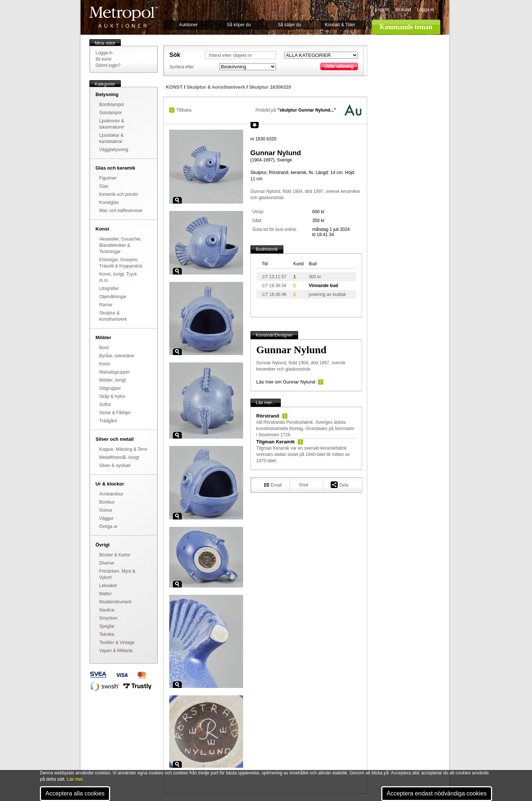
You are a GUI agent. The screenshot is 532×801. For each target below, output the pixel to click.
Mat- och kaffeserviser (121, 211)
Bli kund (403, 10)
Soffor (105, 405)
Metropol (124, 17)
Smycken (108, 618)
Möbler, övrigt (113, 380)
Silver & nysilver (115, 466)
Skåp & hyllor (112, 396)
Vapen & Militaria (116, 651)
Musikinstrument (115, 602)
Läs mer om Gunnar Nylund (286, 382)
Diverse (107, 563)
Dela (340, 485)
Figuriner (108, 178)
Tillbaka (184, 110)
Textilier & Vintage (117, 642)
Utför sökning (339, 67)
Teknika (107, 634)
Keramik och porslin (119, 194)
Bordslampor (112, 105)
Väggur (107, 518)
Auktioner (188, 25)
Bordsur (107, 502)
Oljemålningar (113, 297)
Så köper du (239, 25)
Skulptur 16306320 (270, 87)
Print (304, 485)
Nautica (107, 610)
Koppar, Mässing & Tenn (123, 449)
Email (273, 485)
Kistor (105, 364)
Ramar (106, 305)
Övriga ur (108, 526)
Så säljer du (289, 25)
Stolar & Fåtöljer (115, 413)
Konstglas (109, 202)
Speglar (107, 626)
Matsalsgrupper (115, 372)
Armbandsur (111, 494)
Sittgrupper (110, 388)
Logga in (426, 10)
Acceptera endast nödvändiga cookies (437, 793)
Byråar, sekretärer (117, 356)
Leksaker (108, 586)
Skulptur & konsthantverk (216, 87)
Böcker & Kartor (115, 555)
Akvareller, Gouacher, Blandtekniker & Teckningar (121, 245)
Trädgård (108, 421)
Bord (104, 348)
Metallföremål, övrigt (119, 457)
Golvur (106, 510)
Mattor (106, 594)
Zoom (177, 200)
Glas (104, 186)
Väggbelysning (114, 150)
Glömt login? (108, 65)
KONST (174, 87)
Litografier (109, 289)
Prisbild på (296, 110)
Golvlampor (111, 113)
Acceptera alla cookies (75, 793)
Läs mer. (75, 779)
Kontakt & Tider (340, 25)
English (382, 10)
